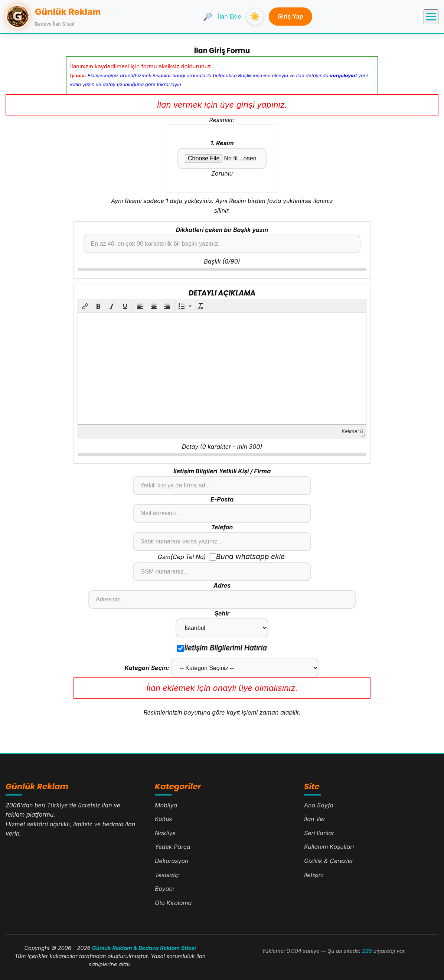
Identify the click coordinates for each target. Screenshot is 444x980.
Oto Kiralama (173, 903)
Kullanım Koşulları (329, 847)
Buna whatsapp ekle (247, 556)
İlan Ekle (230, 16)
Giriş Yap (290, 16)
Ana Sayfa (319, 805)
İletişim (314, 875)
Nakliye (165, 833)
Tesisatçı (167, 875)
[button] (85, 306)
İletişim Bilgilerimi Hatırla (222, 648)
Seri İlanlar (319, 833)
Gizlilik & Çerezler (329, 861)
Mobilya (166, 805)
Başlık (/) (222, 261)
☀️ (255, 17)
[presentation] (85, 306)
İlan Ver (315, 819)
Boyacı (164, 889)
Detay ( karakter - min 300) (222, 447)
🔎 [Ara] (208, 17)
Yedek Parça (173, 847)
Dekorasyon (172, 861)
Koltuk (164, 819)
